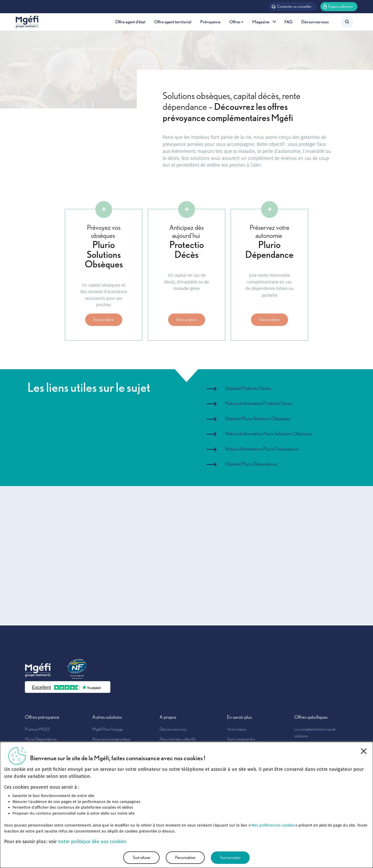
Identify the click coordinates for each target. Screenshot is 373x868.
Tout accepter (230, 858)
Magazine (264, 22)
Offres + (236, 22)
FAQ (288, 22)
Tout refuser (142, 858)
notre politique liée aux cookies (92, 842)
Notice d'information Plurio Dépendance (262, 449)
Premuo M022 (37, 729)
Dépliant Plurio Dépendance (251, 464)
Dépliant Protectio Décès (248, 388)
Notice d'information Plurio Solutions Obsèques (268, 434)
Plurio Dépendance (41, 739)
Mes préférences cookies (273, 825)
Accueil (37, 49)
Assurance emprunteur (111, 739)
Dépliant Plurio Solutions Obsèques (258, 419)
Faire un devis (104, 320)
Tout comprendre (241, 739)
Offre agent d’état (130, 22)
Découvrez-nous (315, 22)
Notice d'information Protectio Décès (259, 403)
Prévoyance (210, 22)
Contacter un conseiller (292, 6)
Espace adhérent (338, 6)
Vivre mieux (237, 729)
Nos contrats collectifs (178, 739)
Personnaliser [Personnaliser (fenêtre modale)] (185, 858)
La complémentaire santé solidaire (315, 732)
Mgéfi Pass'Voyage (108, 729)
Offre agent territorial (173, 22)
